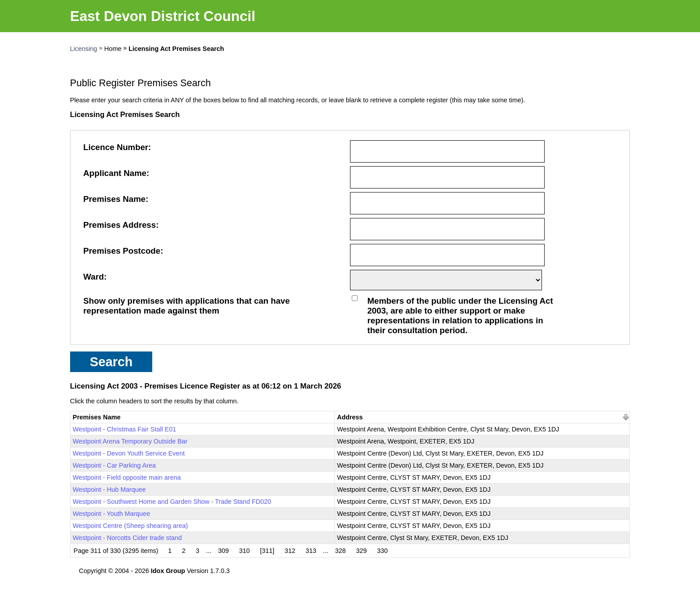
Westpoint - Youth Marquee (111, 514)
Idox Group (168, 571)
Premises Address (120, 225)
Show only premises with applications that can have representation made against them (187, 306)
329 (362, 551)
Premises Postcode (122, 251)
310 (244, 551)
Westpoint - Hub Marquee (109, 490)
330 (383, 551)
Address (350, 417)
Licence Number (116, 147)
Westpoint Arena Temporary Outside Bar (130, 441)
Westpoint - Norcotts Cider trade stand (127, 538)
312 (290, 551)
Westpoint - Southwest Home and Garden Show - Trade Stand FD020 (172, 502)
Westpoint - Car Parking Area (114, 465)
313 (311, 551)
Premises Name (115, 199)
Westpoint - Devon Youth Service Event (129, 453)
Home (113, 49)
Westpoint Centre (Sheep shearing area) (130, 526)
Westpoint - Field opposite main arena (127, 477)
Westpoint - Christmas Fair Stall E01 (125, 429)
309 (223, 551)
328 (341, 551)
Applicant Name (115, 173)
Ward (94, 277)
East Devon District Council (163, 16)
